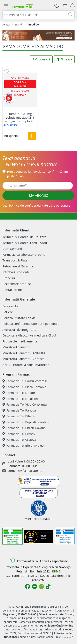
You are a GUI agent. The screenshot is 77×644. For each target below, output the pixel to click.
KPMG (56, 571)
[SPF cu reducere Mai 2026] (38, 35)
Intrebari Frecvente (16, 272)
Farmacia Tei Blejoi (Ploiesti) (24, 445)
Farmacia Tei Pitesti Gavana (24, 428)
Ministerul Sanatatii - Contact (23, 359)
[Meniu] (6, 6)
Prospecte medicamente (20, 341)
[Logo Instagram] (41, 586)
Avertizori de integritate (19, 330)
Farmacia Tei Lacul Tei (20, 399)
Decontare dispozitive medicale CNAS (29, 335)
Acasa (6, 24)
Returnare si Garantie (18, 266)
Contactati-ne (12, 290)
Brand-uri (9, 278)
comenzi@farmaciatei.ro (25, 471)
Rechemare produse (17, 284)
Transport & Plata (15, 260)
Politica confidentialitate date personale (31, 324)
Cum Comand (12, 249)
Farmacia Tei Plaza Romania (24, 387)
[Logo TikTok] (48, 586)
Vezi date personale (36, 205)
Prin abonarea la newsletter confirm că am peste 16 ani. (38, 174)
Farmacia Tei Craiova (19, 439)
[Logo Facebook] (28, 586)
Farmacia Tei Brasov (19, 434)
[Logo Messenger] (34, 586)
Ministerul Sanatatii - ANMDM (24, 353)
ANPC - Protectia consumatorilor (26, 365)
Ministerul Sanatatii (16, 347)
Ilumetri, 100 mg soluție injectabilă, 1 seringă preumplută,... (20, 117)
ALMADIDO (11, 125)
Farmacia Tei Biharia (19, 416)
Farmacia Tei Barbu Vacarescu (26, 381)
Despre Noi (10, 306)
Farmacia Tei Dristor (19, 393)
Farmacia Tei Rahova (19, 410)
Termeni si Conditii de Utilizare (24, 237)
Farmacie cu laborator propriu (24, 254)
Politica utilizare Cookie (19, 318)
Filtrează (64, 59)
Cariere (8, 312)
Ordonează (41, 59)
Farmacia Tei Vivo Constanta (25, 404)
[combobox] (38, 15)
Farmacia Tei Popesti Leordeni (26, 422)
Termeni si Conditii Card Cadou (25, 243)
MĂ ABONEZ (39, 195)
